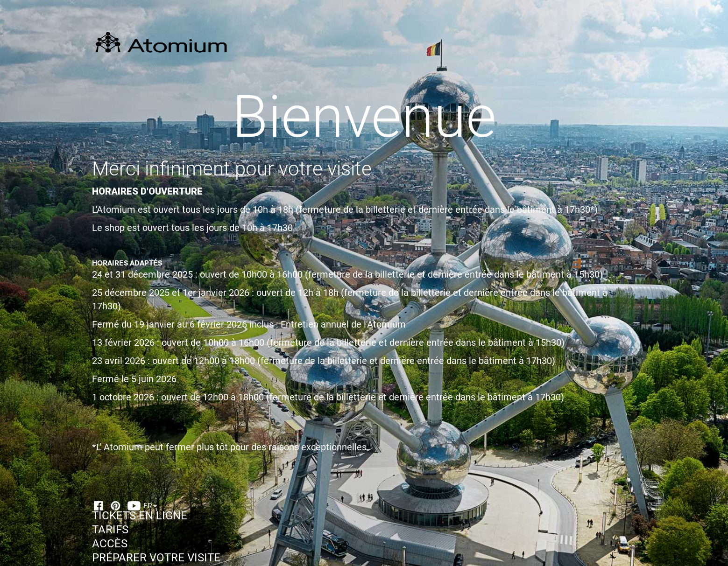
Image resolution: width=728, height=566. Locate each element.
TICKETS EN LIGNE (140, 516)
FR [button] (150, 505)
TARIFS (110, 530)
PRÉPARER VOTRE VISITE (156, 558)
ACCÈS (110, 544)
